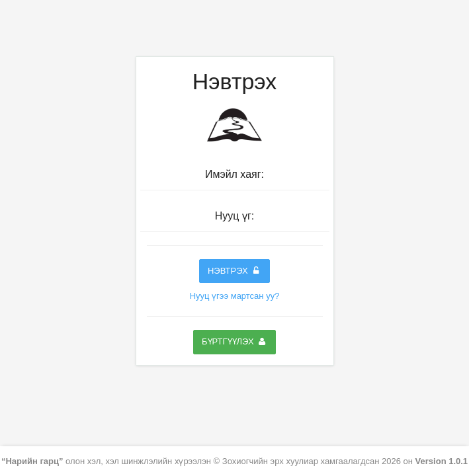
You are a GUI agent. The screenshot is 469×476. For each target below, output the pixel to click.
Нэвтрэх (234, 271)
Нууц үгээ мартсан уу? (235, 296)
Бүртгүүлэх (234, 341)
